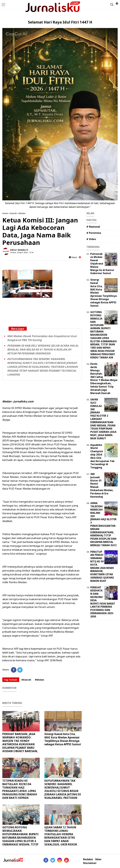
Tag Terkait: (11, 680)
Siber (98, 859)
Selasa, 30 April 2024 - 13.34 (22, 252)
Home (5, 213)
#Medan (39, 680)
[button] (117, 2)
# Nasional (93, 227)
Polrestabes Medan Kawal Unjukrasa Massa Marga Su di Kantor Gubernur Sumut (102, 264)
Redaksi (88, 859)
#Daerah (26, 680)
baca (73, 257)
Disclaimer (90, 863)
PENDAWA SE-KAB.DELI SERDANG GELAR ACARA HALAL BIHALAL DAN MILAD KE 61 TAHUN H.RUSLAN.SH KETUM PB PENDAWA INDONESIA (43, 349)
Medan (22, 213)
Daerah (13, 213)
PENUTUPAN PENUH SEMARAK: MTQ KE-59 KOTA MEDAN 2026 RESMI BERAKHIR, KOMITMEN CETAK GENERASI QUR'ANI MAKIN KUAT (102, 566)
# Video (91, 239)
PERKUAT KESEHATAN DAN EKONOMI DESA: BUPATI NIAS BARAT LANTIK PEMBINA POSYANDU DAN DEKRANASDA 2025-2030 (103, 602)
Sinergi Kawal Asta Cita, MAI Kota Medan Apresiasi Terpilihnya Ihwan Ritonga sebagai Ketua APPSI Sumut (63, 739)
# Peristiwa (94, 233)
